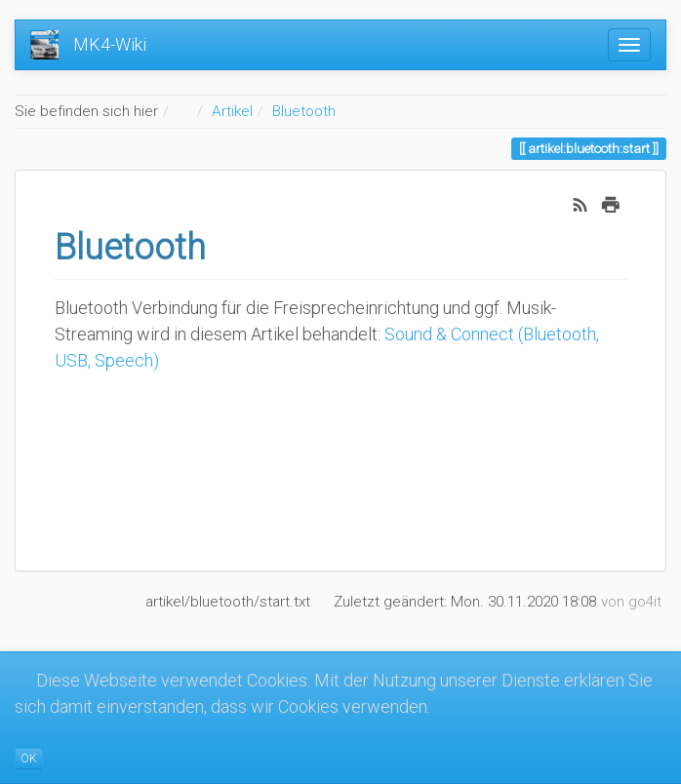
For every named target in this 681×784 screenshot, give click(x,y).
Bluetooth (304, 111)
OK (29, 759)
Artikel (232, 111)
